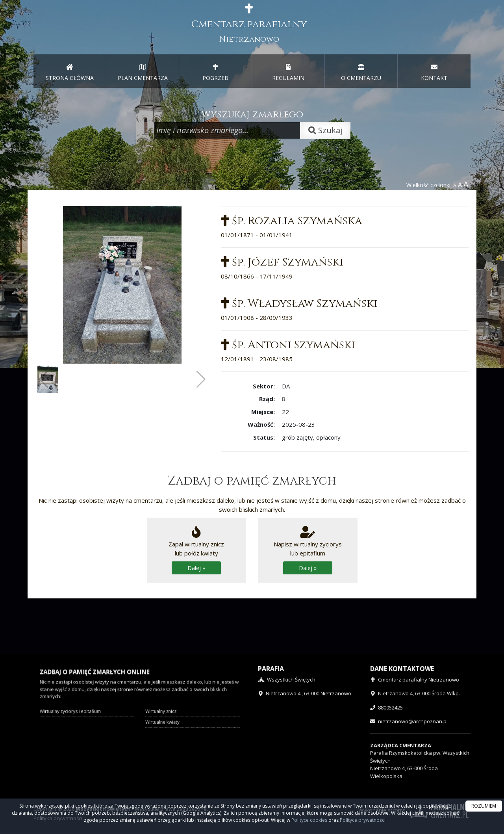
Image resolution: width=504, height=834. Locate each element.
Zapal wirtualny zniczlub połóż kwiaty (196, 550)
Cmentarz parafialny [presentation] (249, 24)
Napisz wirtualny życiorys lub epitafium (308, 550)
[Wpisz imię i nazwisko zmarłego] (227, 130)
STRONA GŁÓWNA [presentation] (70, 72)
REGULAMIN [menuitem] (288, 72)
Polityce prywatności (363, 820)
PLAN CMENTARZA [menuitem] (143, 72)
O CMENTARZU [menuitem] (361, 72)
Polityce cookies (309, 820)
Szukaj (325, 130)
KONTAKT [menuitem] (434, 72)
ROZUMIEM (484, 806)
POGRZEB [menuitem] (215, 72)
